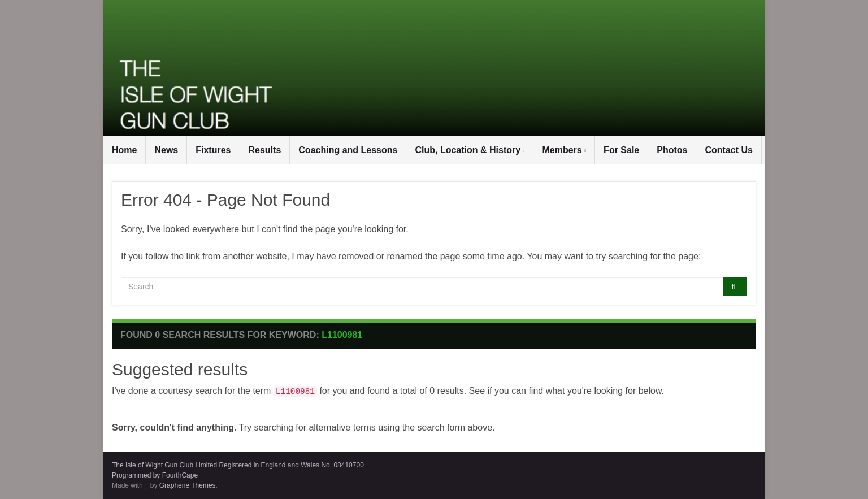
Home (124, 150)
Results (265, 150)
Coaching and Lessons (348, 150)
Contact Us (728, 150)
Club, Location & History (470, 150)
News (166, 150)
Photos (672, 150)
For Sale (621, 150)
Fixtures (213, 150)
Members (564, 150)
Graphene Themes (188, 485)
